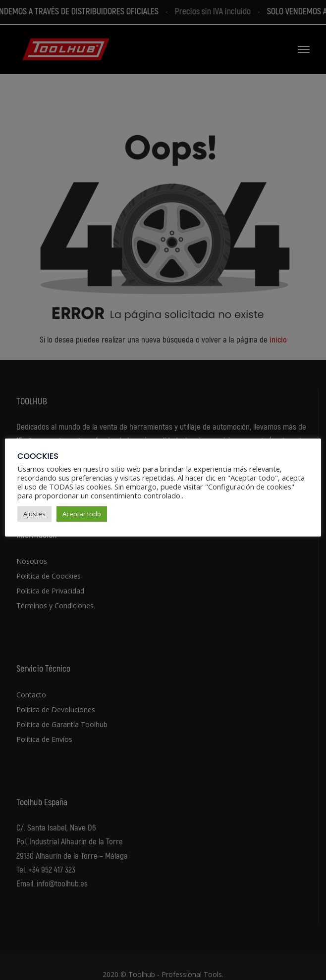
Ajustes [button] (34, 514)
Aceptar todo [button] (82, 514)
